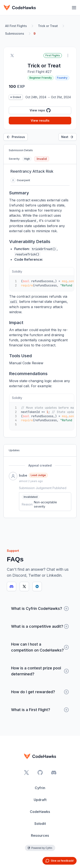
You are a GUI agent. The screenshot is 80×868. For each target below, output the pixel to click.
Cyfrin (40, 788)
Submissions (15, 33)
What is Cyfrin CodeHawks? (40, 609)
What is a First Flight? (40, 710)
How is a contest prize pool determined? (40, 671)
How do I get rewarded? (40, 692)
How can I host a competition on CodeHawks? (40, 647)
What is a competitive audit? (40, 626)
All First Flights (16, 26)
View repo (40, 110)
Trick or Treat (48, 26)
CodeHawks (40, 812)
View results (40, 120)
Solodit (40, 824)
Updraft (40, 800)
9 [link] (35, 33)
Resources (40, 835)
